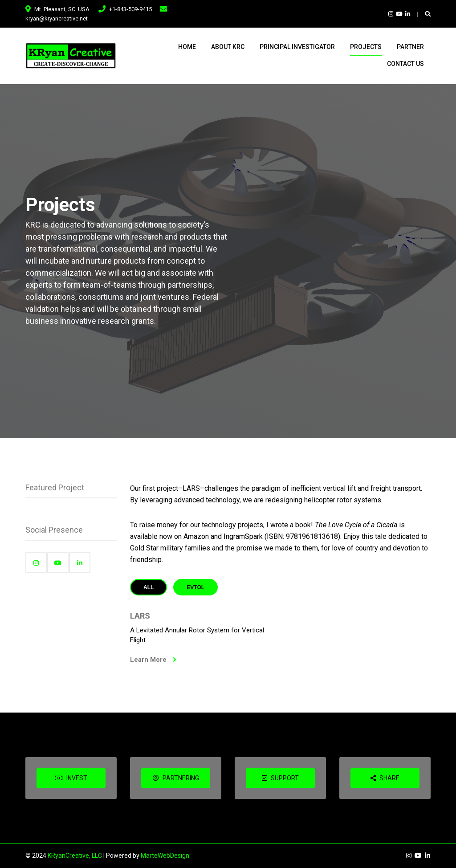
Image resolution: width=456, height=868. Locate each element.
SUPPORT (280, 778)
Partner (410, 47)
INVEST (71, 778)
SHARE (385, 778)
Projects (366, 47)
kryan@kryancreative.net (57, 18)
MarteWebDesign (165, 856)
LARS (140, 616)
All (149, 587)
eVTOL (195, 587)
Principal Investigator (297, 47)
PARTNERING (176, 778)
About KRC (228, 47)
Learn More (153, 660)
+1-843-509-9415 (130, 9)
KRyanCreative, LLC (75, 856)
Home (187, 47)
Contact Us (405, 64)
